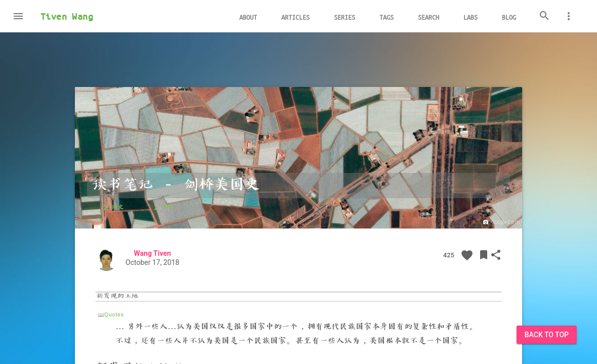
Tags (387, 17)
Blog (509, 17)
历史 (111, 207)
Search (429, 17)
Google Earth (501, 222)
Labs (471, 17)
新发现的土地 (117, 297)
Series (345, 17)
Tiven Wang (67, 16)
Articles (295, 17)
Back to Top (547, 335)
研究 (162, 207)
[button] (18, 16)
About (248, 17)
